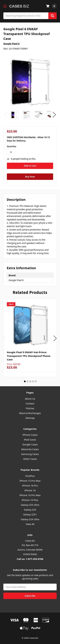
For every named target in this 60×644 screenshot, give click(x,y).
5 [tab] (36, 381)
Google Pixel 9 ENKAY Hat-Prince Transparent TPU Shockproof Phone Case (29, 356)
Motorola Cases (30, 449)
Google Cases (30, 444)
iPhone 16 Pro (30, 485)
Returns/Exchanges (30, 413)
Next (54, 115)
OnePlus (30, 476)
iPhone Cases (30, 435)
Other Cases (30, 459)
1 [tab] (25, 381)
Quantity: (12, 146)
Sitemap (30, 418)
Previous (6, 115)
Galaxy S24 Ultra (30, 519)
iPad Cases (30, 440)
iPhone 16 (30, 490)
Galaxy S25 (30, 510)
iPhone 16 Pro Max (30, 495)
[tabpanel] (30, 338)
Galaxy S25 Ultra (30, 505)
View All (30, 524)
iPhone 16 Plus (30, 500)
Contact (30, 403)
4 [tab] (33, 381)
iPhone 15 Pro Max (30, 481)
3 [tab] (30, 381)
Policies (30, 408)
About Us (30, 399)
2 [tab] (28, 381)
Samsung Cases (30, 454)
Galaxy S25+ (30, 514)
